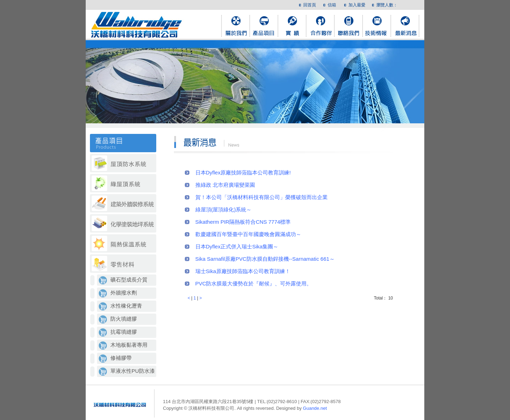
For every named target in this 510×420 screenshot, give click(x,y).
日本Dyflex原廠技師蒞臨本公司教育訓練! (243, 172)
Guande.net (315, 408)
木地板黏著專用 (129, 345)
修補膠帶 (121, 358)
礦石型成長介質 (129, 280)
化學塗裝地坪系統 (123, 224)
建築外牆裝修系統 (123, 204)
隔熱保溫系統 (123, 244)
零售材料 (123, 264)
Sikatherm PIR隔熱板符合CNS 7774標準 (243, 222)
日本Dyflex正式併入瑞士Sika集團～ (237, 246)
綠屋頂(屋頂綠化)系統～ (224, 209)
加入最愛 (357, 5)
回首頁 (310, 5)
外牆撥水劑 (124, 293)
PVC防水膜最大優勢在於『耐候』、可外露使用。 (254, 283)
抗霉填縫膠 (124, 332)
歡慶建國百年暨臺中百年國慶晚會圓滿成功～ (248, 234)
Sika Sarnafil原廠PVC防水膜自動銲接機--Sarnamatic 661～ (265, 259)
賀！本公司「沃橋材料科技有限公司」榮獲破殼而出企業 (262, 197)
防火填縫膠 (124, 319)
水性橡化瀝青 (126, 306)
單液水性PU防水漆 (133, 371)
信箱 (332, 5)
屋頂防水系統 (123, 164)
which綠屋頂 (123, 184)
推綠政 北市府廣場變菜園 (225, 185)
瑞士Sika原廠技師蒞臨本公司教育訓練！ (243, 271)
